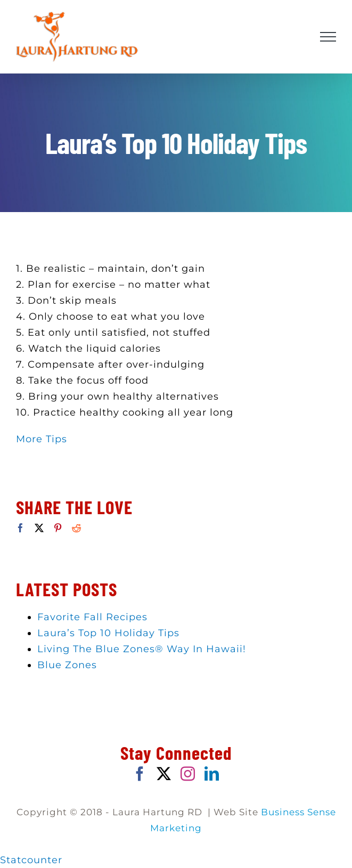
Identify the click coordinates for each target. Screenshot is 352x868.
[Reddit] (77, 528)
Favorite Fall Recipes (92, 617)
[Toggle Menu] (328, 37)
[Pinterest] (58, 528)
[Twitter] (39, 528)
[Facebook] (21, 528)
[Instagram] (188, 773)
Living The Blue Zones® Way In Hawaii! (142, 649)
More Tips (42, 439)
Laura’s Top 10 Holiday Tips (108, 633)
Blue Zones (67, 665)
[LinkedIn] (212, 773)
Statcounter (31, 860)
